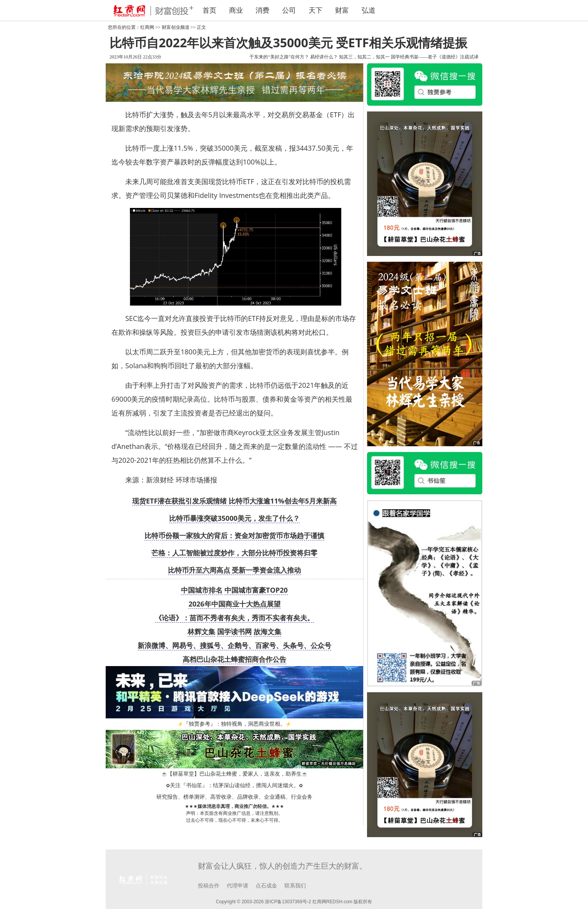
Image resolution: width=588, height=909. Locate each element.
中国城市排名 (202, 590)
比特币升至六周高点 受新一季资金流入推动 (235, 570)
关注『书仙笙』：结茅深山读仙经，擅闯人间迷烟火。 (234, 785)
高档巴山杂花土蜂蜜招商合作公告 (234, 659)
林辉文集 (201, 631)
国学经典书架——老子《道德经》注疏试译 (435, 57)
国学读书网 (234, 631)
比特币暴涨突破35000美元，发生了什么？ (234, 518)
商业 (236, 10)
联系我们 (295, 886)
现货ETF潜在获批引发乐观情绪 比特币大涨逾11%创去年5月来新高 (234, 501)
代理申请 (238, 886)
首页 (209, 10)
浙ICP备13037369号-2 (288, 902)
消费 (262, 10)
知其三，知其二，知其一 (364, 57)
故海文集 (267, 631)
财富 (342, 10)
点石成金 (266, 886)
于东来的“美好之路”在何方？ (279, 57)
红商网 (147, 27)
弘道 (369, 10)
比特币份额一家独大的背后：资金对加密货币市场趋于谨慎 (234, 535)
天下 (316, 10)
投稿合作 (209, 886)
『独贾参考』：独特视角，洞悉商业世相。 (234, 724)
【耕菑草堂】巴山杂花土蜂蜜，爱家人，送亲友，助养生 (234, 774)
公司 (289, 10)
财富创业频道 (176, 27)
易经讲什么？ (324, 57)
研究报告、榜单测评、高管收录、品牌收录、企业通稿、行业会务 (234, 797)
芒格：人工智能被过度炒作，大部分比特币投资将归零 (234, 553)
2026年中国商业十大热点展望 (234, 604)
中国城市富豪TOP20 (256, 590)
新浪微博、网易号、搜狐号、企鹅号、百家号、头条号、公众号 (234, 645)
